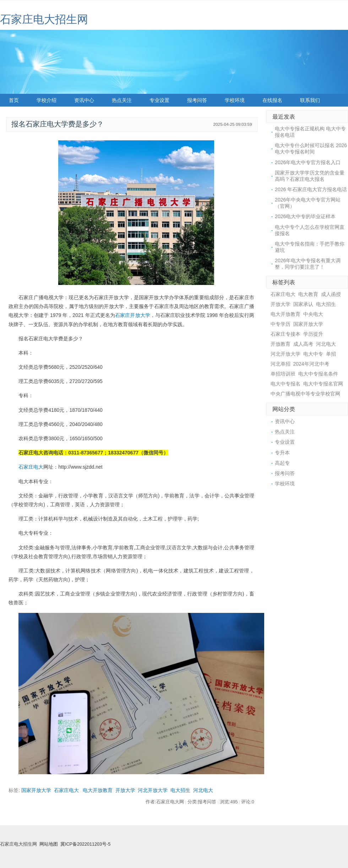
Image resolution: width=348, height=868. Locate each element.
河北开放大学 (153, 790)
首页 (14, 100)
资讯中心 (84, 100)
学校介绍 (47, 100)
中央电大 (313, 314)
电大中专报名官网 (323, 384)
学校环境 (235, 100)
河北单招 (281, 364)
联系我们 (310, 100)
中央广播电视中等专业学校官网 (305, 394)
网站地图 (49, 844)
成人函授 (331, 294)
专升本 (282, 453)
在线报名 (272, 100)
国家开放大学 (36, 790)
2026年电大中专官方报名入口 (308, 162)
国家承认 (303, 304)
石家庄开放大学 (133, 315)
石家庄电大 (31, 467)
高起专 (282, 463)
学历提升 (313, 334)
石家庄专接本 (286, 334)
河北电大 (203, 790)
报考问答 (197, 100)
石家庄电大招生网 (44, 19)
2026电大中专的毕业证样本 (305, 216)
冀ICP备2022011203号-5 (85, 844)
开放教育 (281, 344)
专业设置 (159, 100)
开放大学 (125, 790)
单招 (331, 354)
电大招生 (180, 790)
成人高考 (303, 344)
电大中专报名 (286, 384)
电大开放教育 (98, 790)
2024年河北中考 (311, 364)
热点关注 (122, 100)
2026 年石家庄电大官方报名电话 (311, 189)
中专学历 (281, 324)
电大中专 (313, 354)
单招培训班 (283, 374)
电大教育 (308, 294)
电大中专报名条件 (318, 374)
